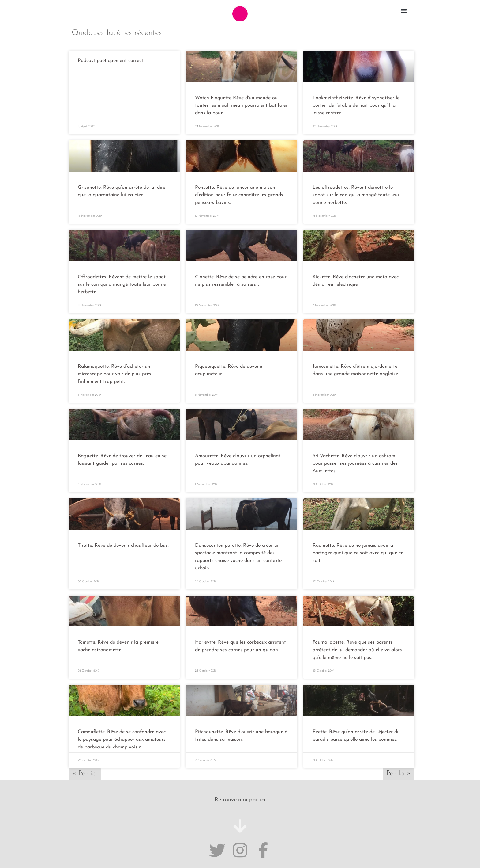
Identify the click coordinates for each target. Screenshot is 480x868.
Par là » (399, 768)
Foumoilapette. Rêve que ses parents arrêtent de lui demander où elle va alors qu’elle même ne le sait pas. (357, 645)
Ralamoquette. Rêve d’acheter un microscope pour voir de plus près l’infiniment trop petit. (114, 372)
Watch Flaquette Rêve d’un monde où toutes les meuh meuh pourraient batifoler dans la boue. (241, 105)
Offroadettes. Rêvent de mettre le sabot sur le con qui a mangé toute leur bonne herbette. (122, 283)
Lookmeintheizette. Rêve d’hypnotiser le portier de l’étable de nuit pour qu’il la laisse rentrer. (356, 105)
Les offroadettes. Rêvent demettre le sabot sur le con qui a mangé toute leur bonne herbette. (356, 194)
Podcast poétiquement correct (111, 61)
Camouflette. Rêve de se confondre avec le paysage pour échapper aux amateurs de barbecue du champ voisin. (122, 734)
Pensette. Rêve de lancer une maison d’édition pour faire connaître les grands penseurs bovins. (239, 194)
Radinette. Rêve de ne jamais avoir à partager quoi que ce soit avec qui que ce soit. (358, 549)
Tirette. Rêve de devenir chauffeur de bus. (123, 542)
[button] (404, 11)
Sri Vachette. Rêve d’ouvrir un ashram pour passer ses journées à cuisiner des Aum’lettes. (355, 461)
